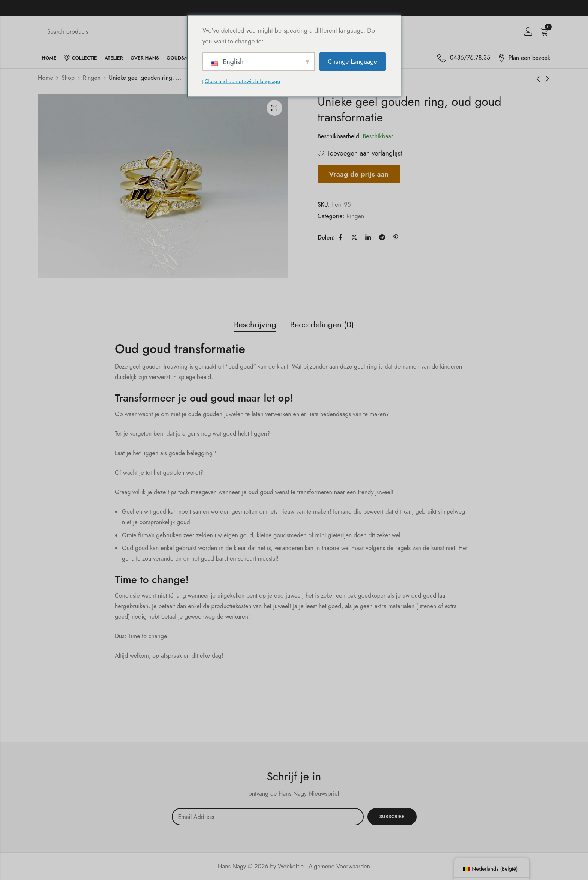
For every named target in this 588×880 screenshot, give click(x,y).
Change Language (352, 61)
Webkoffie (291, 866)
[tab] (255, 325)
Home (46, 78)
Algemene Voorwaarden (339, 866)
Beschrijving (255, 324)
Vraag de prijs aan (359, 174)
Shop (68, 78)
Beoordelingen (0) (322, 324)
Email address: (268, 817)
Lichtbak (274, 108)
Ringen (92, 78)
